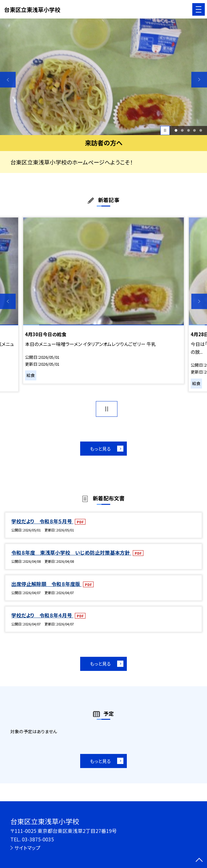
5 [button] (201, 130)
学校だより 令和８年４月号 (42, 615)
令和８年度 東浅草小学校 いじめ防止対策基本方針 (71, 553)
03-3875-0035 (38, 839)
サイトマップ (27, 848)
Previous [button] (8, 80)
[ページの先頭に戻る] (199, 860)
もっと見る (100, 449)
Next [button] (199, 80)
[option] (103, 77)
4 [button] (195, 130)
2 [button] (182, 130)
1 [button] (176, 130)
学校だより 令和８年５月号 (42, 521)
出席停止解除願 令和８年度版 (46, 584)
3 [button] (188, 130)
